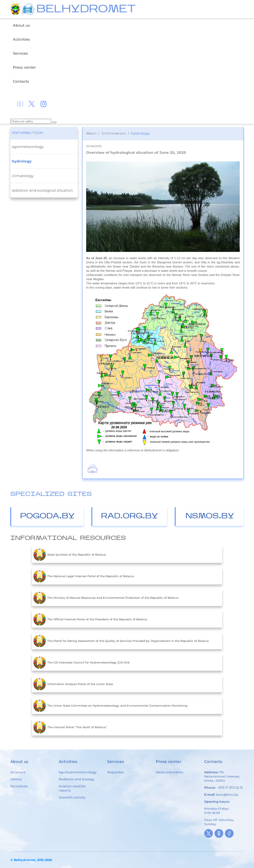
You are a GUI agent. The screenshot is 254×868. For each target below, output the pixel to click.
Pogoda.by (47, 517)
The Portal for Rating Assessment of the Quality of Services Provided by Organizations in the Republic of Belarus (121, 641)
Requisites (116, 772)
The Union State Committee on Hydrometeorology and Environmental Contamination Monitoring (110, 705)
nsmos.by (210, 517)
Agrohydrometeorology (78, 772)
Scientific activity (72, 797)
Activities (21, 39)
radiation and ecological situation (42, 190)
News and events (170, 772)
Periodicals (19, 786)
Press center (24, 67)
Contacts (21, 81)
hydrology (22, 161)
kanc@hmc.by (227, 795)
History (16, 779)
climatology (23, 176)
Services (20, 53)
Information (27, 133)
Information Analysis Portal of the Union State (73, 684)
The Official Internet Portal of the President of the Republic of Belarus (90, 619)
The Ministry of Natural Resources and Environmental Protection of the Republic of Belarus (106, 598)
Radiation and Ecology (77, 779)
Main (91, 134)
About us (21, 25)
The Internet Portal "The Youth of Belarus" (70, 727)
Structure (18, 772)
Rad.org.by (130, 517)
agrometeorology (28, 147)
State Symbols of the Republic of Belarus (70, 554)
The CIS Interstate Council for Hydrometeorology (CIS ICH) (81, 662)
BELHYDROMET (86, 10)
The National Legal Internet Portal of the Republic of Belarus (84, 576)
